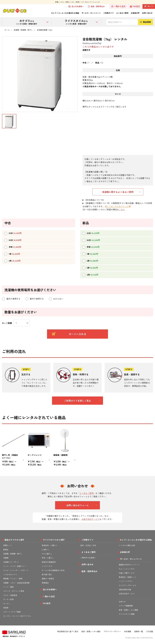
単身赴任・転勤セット (128, 577)
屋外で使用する (35, 299)
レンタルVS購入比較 (127, 545)
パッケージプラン (126, 581)
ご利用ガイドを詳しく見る (77, 401)
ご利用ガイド (108, 13)
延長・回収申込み (96, 7)
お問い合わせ (147, 13)
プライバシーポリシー (112, 631)
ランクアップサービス (128, 585)
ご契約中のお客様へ (88, 558)
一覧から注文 (118, 6)
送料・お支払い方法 (88, 545)
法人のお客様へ (76, 7)
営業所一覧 (139, 631)
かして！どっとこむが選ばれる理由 (65, 13)
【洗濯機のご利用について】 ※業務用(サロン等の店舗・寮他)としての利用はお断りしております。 (117, 205)
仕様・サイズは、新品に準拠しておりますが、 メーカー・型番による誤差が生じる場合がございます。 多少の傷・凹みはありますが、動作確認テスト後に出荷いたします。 (118, 200)
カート (149, 6)
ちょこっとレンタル (127, 569)
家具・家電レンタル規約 (91, 631)
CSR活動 (150, 631)
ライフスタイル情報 (127, 614)
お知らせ (122, 602)
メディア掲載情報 (126, 606)
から (27, 22)
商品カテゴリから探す (14, 540)
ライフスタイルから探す (54, 540)
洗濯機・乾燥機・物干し (23, 30)
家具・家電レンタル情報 (128, 610)
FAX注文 (135, 6)
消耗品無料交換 (125, 589)
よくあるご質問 (122, 13)
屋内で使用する (11, 299)
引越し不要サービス (127, 573)
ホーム (7, 30)
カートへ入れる (69, 334)
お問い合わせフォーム (77, 505)
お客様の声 (135, 13)
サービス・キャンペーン (91, 13)
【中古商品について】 (95, 200)
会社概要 (128, 631)
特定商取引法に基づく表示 (68, 631)
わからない (56, 299)
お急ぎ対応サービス (90, 519)
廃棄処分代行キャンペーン (129, 565)
